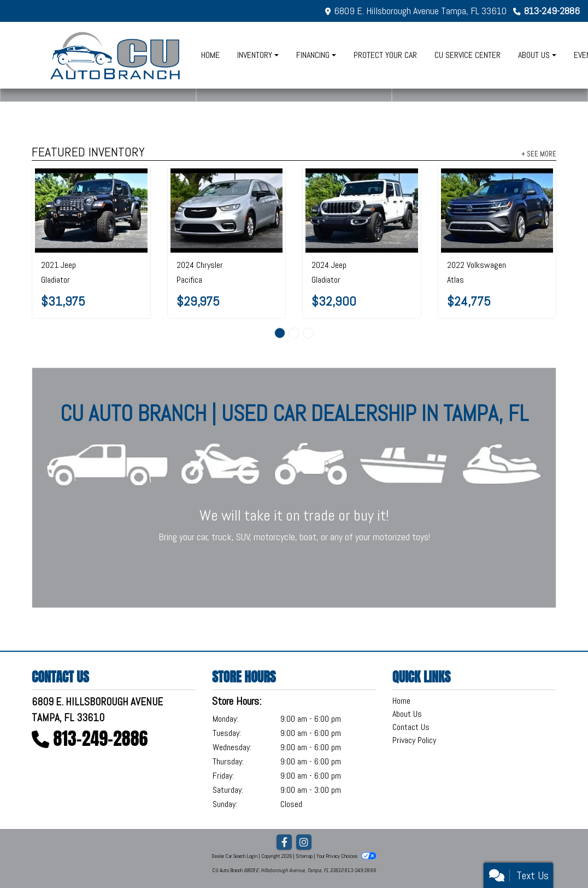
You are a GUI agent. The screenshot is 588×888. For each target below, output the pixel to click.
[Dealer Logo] (116, 55)
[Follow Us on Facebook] (284, 843)
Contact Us (411, 727)
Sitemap (304, 856)
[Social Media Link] (304, 843)
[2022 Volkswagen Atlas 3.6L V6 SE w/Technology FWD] (497, 211)
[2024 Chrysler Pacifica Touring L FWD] (227, 211)
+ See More (539, 154)
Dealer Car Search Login (234, 856)
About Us (407, 714)
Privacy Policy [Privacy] (414, 740)
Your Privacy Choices (346, 856)
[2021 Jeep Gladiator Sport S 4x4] (91, 211)
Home (401, 701)
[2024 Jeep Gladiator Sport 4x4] (362, 211)
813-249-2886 (552, 11)
